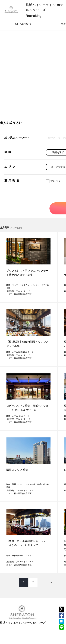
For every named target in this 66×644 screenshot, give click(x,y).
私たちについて (23, 24)
